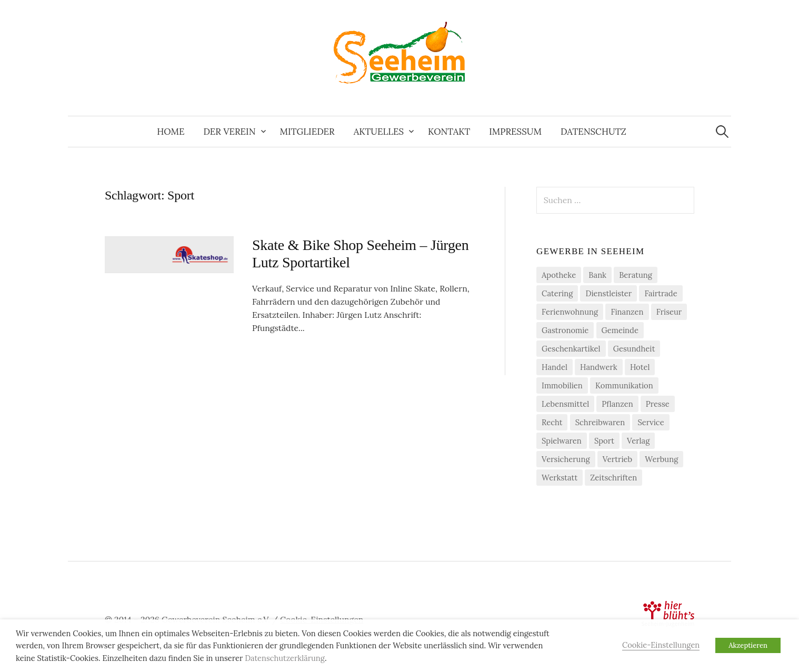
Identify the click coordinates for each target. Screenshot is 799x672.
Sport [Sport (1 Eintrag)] (604, 441)
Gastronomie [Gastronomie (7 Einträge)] (565, 330)
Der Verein (229, 132)
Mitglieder (307, 132)
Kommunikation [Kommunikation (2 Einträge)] (624, 385)
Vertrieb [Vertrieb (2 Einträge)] (617, 459)
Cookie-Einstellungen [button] (661, 645)
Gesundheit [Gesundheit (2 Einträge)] (634, 349)
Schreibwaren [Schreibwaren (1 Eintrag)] (600, 422)
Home (171, 132)
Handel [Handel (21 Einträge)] (555, 367)
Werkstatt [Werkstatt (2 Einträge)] (560, 478)
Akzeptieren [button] (748, 645)
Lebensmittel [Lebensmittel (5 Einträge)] (565, 404)
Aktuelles (379, 132)
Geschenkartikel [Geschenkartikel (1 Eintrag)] (571, 349)
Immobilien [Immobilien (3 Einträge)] (562, 385)
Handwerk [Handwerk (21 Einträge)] (599, 367)
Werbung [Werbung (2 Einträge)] (661, 459)
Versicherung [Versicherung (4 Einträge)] (566, 459)
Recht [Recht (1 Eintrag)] (552, 422)
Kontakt (449, 132)
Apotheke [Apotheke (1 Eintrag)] (559, 275)
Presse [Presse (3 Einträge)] (658, 404)
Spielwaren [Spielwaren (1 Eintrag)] (562, 441)
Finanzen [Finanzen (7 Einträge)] (627, 312)
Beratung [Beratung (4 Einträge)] (636, 275)
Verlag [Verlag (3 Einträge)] (638, 441)
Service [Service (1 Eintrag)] (651, 422)
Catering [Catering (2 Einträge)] (557, 293)
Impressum (515, 132)
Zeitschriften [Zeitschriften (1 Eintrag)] (613, 478)
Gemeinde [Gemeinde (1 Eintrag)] (620, 330)
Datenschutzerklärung (285, 658)
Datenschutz (593, 132)
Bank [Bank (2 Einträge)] (597, 275)
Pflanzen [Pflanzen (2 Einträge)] (617, 404)
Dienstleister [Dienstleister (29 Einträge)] (608, 293)
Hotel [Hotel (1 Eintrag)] (640, 367)
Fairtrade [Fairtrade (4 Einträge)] (661, 293)
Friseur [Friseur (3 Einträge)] (669, 312)
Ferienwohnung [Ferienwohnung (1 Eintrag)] (570, 312)
